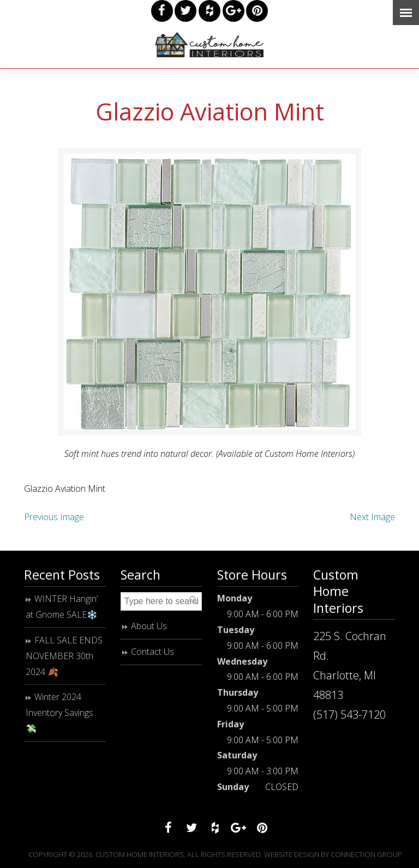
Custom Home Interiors (209, 45)
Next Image (372, 517)
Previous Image (54, 517)
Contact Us (152, 652)
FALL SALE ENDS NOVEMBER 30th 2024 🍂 (64, 656)
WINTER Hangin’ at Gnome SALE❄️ (62, 607)
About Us (149, 626)
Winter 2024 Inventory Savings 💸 (59, 713)
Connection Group (366, 854)
